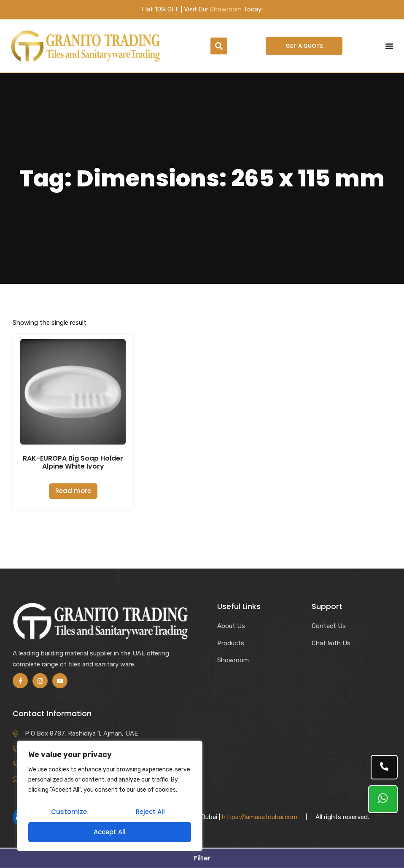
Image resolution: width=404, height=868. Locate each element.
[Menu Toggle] (389, 46)
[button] (219, 46)
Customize (69, 812)
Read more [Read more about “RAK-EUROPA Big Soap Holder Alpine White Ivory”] (73, 491)
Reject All (150, 812)
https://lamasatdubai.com (260, 817)
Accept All (110, 832)
